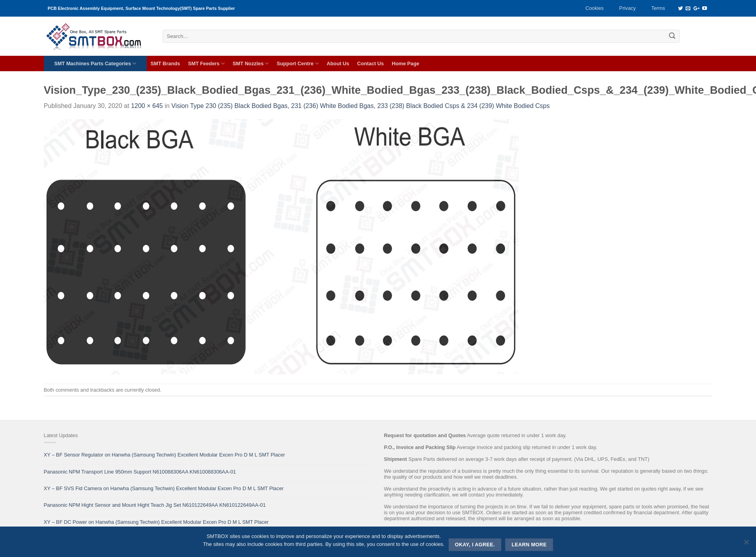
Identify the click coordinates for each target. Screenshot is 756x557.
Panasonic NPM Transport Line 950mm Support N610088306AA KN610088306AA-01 (140, 472)
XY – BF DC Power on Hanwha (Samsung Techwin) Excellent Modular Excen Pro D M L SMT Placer (156, 522)
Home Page (405, 63)
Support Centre (297, 63)
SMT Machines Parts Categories (95, 63)
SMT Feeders (206, 63)
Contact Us (371, 63)
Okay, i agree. (475, 545)
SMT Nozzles (251, 63)
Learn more (529, 545)
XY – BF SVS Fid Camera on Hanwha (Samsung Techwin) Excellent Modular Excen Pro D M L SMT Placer (164, 488)
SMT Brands (166, 63)
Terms (658, 8)
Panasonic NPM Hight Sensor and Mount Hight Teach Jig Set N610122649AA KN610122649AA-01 (155, 505)
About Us (338, 63)
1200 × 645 (147, 106)
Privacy (627, 8)
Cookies (595, 8)
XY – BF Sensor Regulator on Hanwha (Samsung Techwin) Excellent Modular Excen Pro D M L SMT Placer (165, 455)
